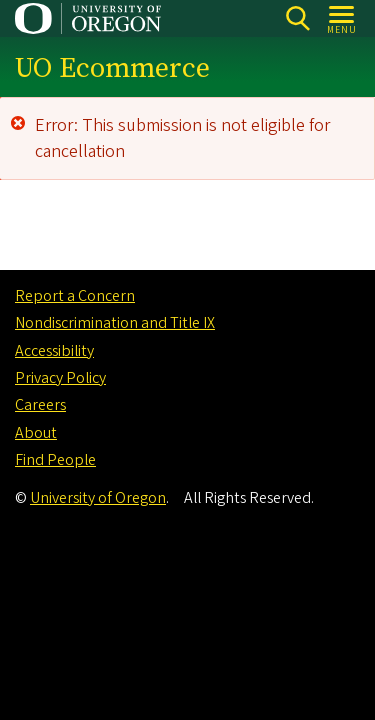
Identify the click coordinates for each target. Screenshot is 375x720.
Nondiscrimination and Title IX (115, 323)
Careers (40, 405)
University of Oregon (98, 498)
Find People (55, 460)
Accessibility (54, 351)
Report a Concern (75, 296)
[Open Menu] (342, 18)
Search (297, 18)
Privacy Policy (60, 378)
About (36, 433)
